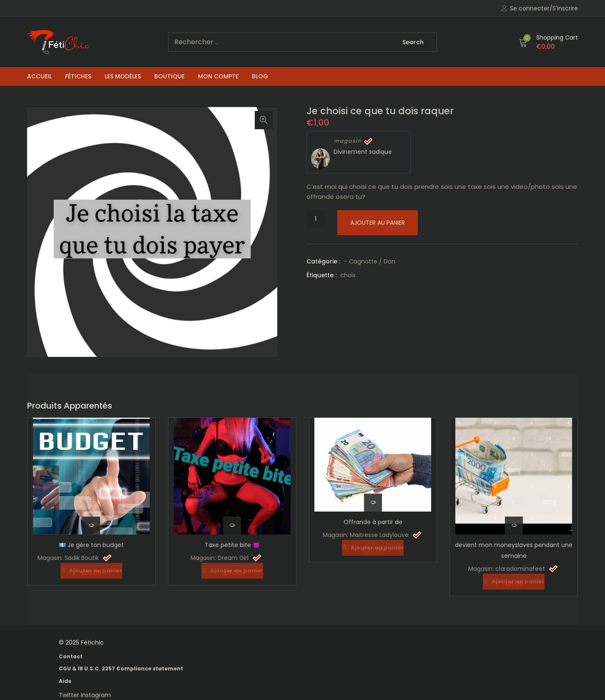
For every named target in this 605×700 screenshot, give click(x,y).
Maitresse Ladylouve (379, 535)
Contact (71, 656)
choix (348, 275)
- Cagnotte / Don (370, 261)
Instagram (96, 695)
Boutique (169, 76)
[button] (548, 42)
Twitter (70, 695)
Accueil (39, 76)
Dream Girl (233, 558)
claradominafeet (520, 569)
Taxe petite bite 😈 (232, 545)
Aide (65, 681)
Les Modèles (123, 76)
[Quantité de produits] (316, 219)
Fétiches (78, 76)
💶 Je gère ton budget (91, 545)
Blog (260, 76)
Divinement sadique (363, 152)
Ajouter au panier (378, 223)
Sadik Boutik (82, 558)
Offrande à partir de (373, 522)
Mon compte (218, 76)
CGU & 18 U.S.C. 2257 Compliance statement (121, 668)
